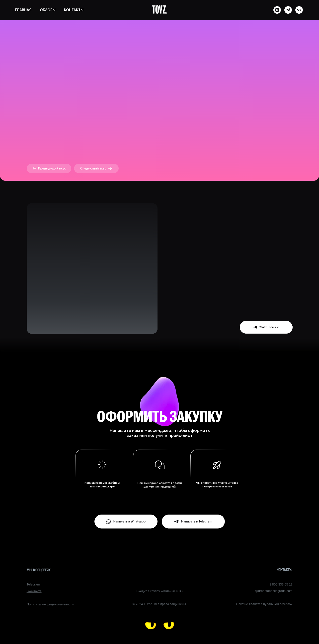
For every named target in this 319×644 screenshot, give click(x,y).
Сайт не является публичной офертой (264, 604)
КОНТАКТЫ (74, 10)
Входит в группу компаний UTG (160, 591)
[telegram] (288, 10)
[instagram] (277, 10)
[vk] (299, 10)
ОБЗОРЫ (48, 10)
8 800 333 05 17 (281, 584)
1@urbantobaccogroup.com (273, 591)
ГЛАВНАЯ (23, 10)
